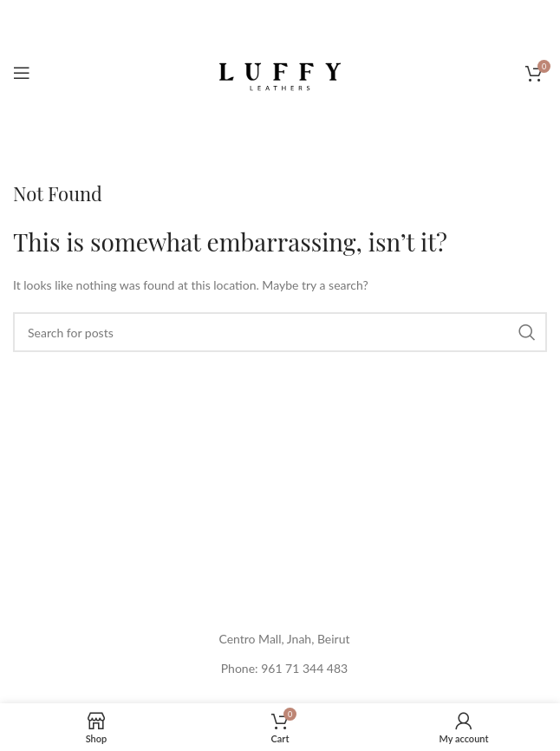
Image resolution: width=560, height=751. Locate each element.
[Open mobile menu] (22, 73)
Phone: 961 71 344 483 (284, 668)
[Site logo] (280, 72)
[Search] (280, 332)
